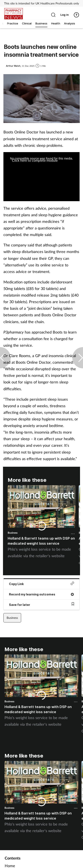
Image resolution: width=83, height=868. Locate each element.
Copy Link (41, 584)
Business (13, 533)
